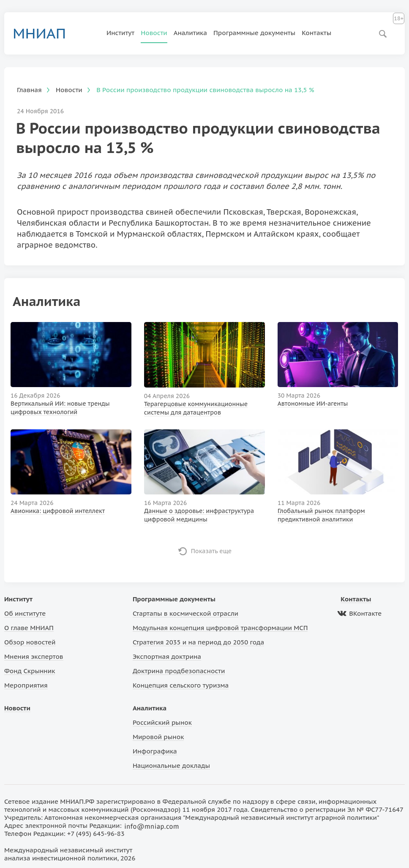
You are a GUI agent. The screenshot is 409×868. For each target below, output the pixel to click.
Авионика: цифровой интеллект (58, 511)
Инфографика (155, 751)
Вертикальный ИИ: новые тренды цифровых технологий (60, 408)
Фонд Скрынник (30, 671)
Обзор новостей (30, 642)
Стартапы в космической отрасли (185, 613)
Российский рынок (162, 722)
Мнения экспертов (34, 656)
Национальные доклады (171, 766)
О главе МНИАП (29, 628)
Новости (154, 33)
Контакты (316, 33)
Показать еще (211, 551)
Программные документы (254, 33)
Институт (120, 33)
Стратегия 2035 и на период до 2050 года (198, 642)
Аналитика (190, 33)
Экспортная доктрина (167, 656)
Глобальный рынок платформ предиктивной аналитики (321, 515)
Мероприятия (26, 685)
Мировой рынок (158, 737)
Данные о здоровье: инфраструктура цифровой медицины (199, 515)
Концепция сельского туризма (181, 685)
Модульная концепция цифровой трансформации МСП (220, 628)
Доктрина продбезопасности (179, 671)
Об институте (25, 613)
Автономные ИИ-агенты (313, 404)
